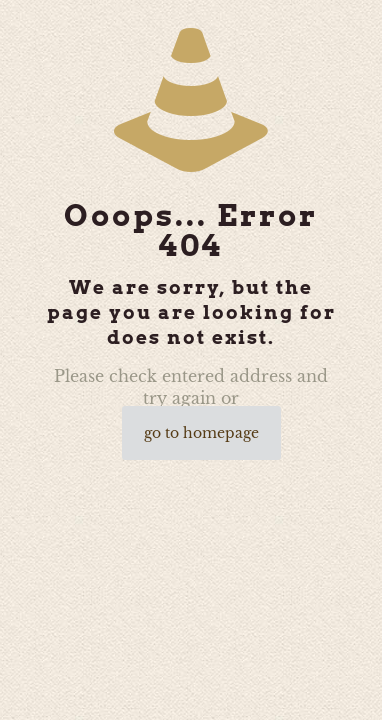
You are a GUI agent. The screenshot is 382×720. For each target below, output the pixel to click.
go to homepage (201, 433)
